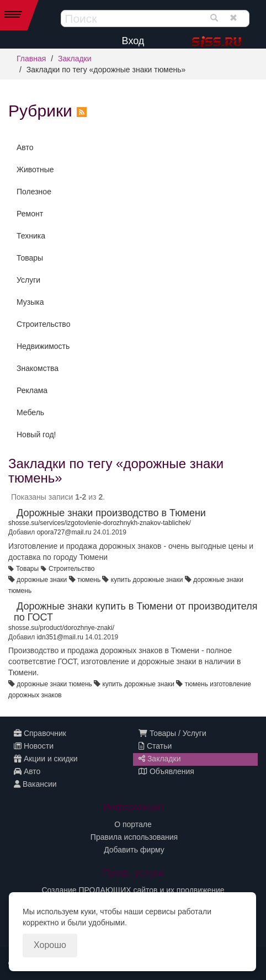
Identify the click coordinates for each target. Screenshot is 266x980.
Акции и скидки (46, 759)
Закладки (75, 59)
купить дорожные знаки (147, 580)
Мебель (30, 412)
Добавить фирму (134, 850)
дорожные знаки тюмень (54, 684)
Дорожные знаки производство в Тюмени (111, 513)
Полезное (34, 192)
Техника (31, 236)
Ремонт (30, 214)
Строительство (43, 324)
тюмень (89, 580)
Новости (34, 746)
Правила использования (134, 837)
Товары (30, 258)
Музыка (30, 302)
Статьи (155, 746)
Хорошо (50, 945)
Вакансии (35, 784)
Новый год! (36, 435)
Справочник (40, 733)
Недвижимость (43, 346)
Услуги (28, 280)
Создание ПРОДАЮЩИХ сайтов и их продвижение (133, 890)
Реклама (32, 390)
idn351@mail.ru (60, 637)
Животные (35, 169)
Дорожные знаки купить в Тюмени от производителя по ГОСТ (135, 612)
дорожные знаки (42, 580)
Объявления (166, 771)
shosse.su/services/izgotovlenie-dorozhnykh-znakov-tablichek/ (100, 523)
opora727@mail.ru (64, 532)
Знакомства (38, 368)
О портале (133, 824)
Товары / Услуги (172, 733)
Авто (25, 147)
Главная (31, 59)
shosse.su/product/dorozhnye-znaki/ (61, 628)
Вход (133, 41)
